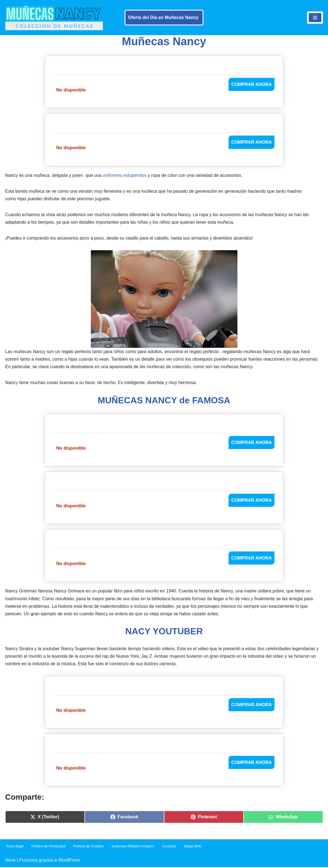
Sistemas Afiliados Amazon (133, 847)
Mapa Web (193, 847)
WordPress (69, 861)
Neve (10, 861)
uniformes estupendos (125, 175)
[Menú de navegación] (315, 18)
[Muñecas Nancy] (54, 18)
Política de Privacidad (48, 847)
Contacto (169, 847)
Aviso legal (15, 847)
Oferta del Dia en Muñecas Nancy (163, 17)
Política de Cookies (89, 847)
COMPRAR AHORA (252, 84)
